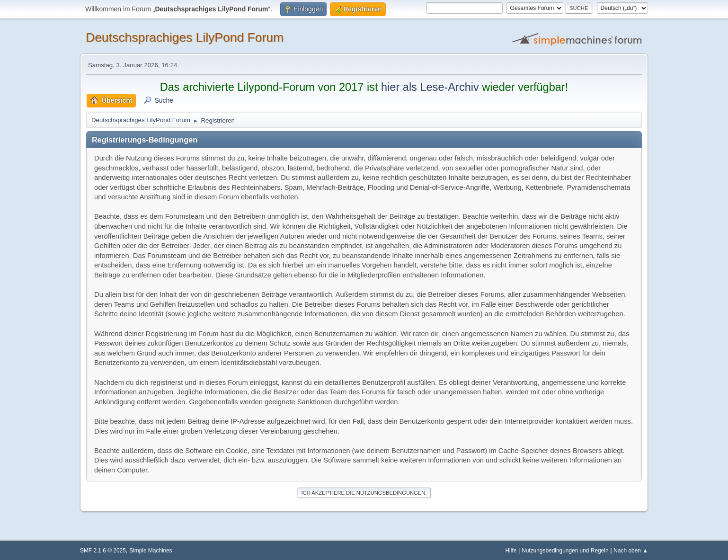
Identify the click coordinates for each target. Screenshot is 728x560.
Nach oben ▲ (631, 551)
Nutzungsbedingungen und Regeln (565, 551)
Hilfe (511, 551)
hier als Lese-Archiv (430, 87)
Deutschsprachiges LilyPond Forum (185, 37)
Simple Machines (151, 551)
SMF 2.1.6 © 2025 (103, 551)
